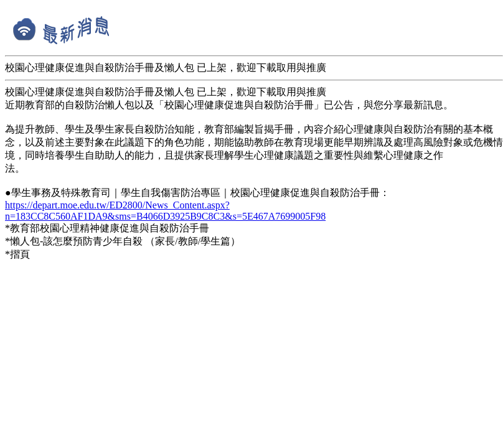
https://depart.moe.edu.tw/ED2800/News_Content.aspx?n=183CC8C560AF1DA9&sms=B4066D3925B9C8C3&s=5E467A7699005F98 (165, 211)
